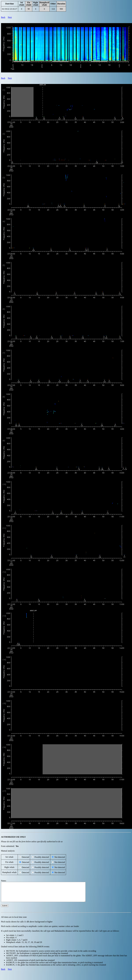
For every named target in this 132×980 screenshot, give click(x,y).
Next (10, 17)
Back (3, 17)
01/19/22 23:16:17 (10, 9)
